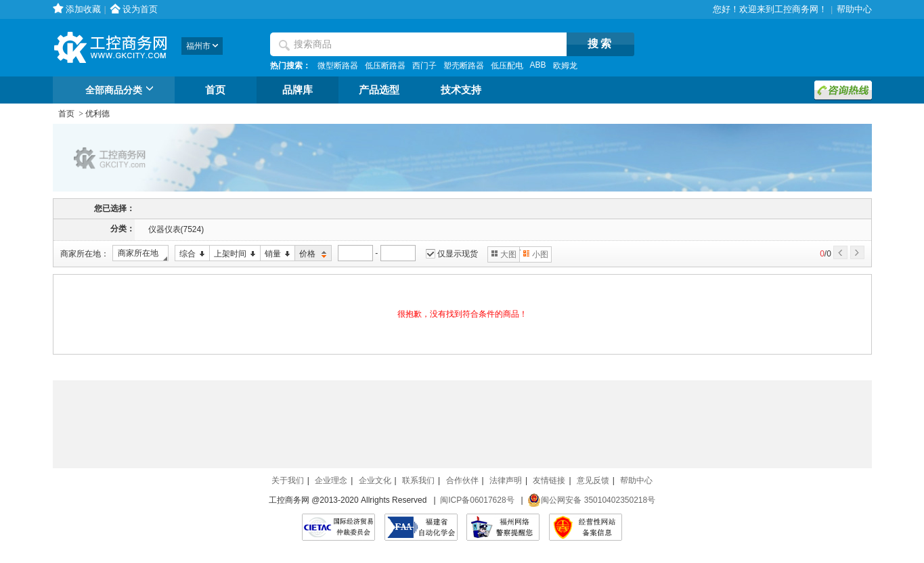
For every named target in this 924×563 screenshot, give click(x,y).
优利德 (97, 114)
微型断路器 (338, 66)
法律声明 (506, 480)
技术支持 (461, 90)
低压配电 (507, 66)
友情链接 (549, 480)
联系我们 (418, 480)
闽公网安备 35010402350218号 (591, 500)
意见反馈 (593, 480)
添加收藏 (83, 9)
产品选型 (379, 90)
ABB (538, 65)
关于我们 (288, 480)
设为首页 (140, 9)
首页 (215, 90)
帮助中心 (854, 9)
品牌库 (298, 90)
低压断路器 (385, 66)
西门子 (424, 66)
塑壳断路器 (464, 66)
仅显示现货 (458, 254)
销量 (275, 254)
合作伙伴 (462, 480)
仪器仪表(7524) (176, 229)
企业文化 (375, 480)
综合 (190, 254)
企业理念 (331, 480)
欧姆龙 (565, 66)
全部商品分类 (122, 91)
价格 (311, 254)
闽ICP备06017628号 (477, 500)
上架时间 (233, 254)
